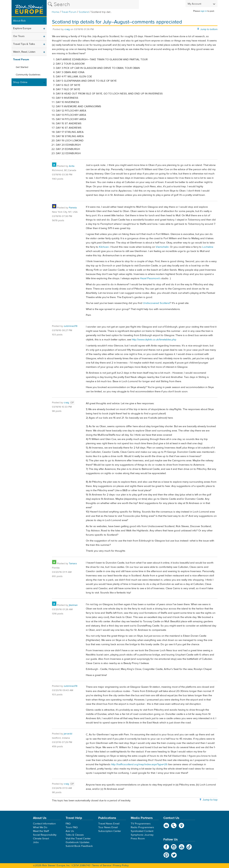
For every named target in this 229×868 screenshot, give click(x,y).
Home (55, 12)
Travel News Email (109, 824)
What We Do (40, 827)
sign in (204, 11)
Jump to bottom (209, 29)
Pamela (73, 208)
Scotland (84, 12)
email (166, 825)
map (182, 825)
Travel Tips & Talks (24, 44)
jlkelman (73, 605)
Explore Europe (22, 28)
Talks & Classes (75, 835)
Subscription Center (110, 831)
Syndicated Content (142, 831)
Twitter (174, 855)
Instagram (174, 847)
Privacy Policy (121, 865)
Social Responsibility (45, 835)
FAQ (68, 824)
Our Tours (19, 36)
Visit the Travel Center (78, 839)
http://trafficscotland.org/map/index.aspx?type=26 (139, 764)
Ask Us (70, 831)
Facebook (166, 847)
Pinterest (166, 855)
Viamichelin (162, 247)
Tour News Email (108, 827)
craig (67, 29)
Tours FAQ (72, 827)
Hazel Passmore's (150, 278)
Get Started (22, 67)
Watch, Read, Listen (24, 52)
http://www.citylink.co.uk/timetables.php (154, 340)
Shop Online (20, 82)
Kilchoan (104, 247)
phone (174, 825)
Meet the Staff (41, 831)
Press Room (138, 839)
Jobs (36, 842)
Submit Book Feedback (79, 846)
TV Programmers (141, 824)
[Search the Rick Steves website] (93, 4)
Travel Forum (69, 12)
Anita (72, 166)
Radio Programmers (142, 827)
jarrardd (68, 734)
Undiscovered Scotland (156, 303)
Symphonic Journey (142, 835)
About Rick (19, 21)
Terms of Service (102, 865)
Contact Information (44, 824)
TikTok (189, 847)
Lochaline (208, 247)
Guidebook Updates (78, 842)
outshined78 (71, 326)
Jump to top (210, 800)
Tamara (73, 564)
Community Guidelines (28, 75)
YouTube (182, 847)
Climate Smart (41, 839)
